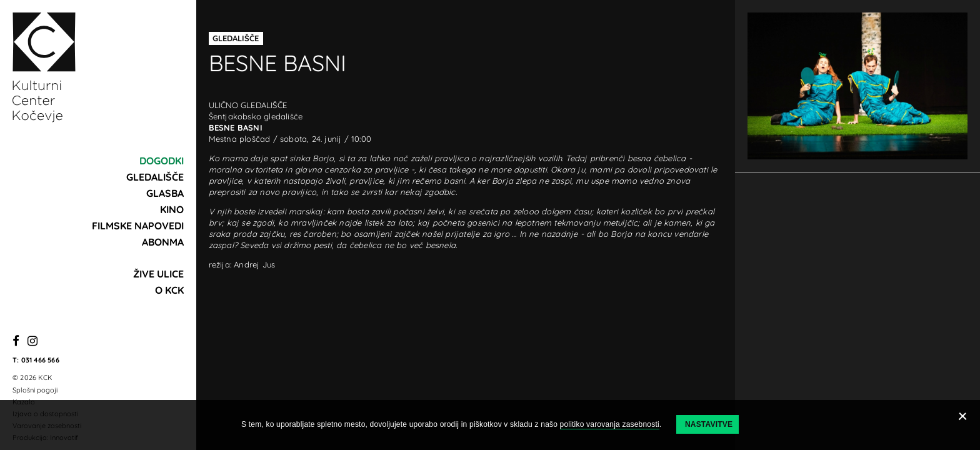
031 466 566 (40, 360)
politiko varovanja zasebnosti (610, 424)
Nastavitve (709, 424)
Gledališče (155, 177)
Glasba (165, 193)
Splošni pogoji (35, 390)
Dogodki (162, 161)
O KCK (169, 290)
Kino (172, 209)
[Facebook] (16, 342)
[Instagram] (32, 342)
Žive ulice (158, 274)
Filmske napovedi (138, 226)
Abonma (163, 242)
